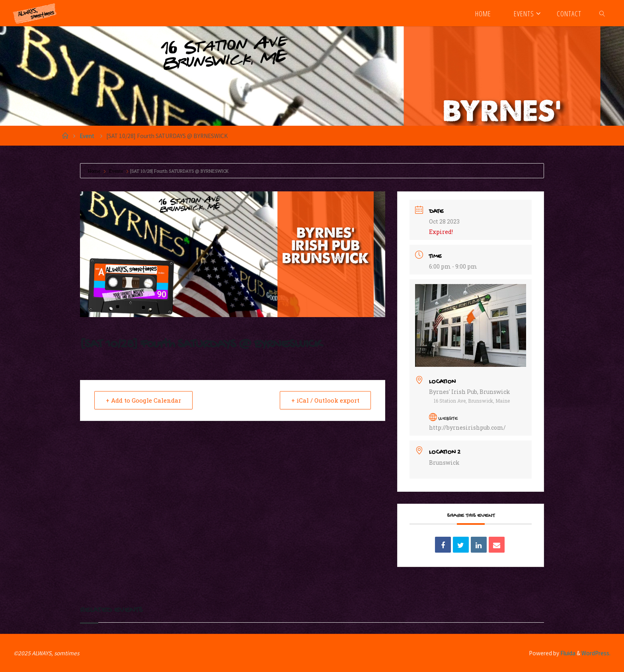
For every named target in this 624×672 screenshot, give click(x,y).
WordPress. (596, 653)
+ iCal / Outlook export (325, 400)
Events (116, 171)
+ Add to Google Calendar (143, 400)
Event (87, 136)
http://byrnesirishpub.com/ (467, 428)
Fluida (567, 653)
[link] (602, 13)
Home (95, 171)
